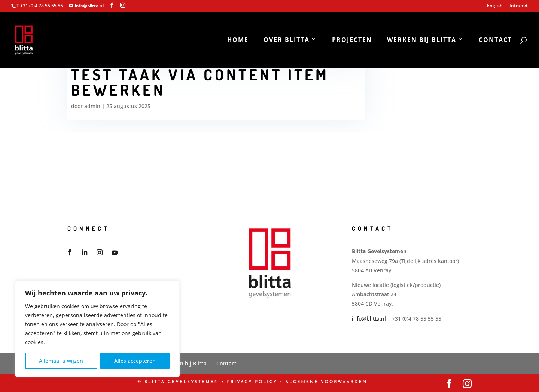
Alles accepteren (135, 361)
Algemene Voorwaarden (326, 382)
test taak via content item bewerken (200, 82)
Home (238, 40)
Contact (495, 40)
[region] (97, 329)
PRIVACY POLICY (252, 382)
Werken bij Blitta (422, 40)
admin (92, 106)
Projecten (352, 40)
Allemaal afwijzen (61, 361)
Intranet (519, 6)
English (495, 6)
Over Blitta (287, 40)
